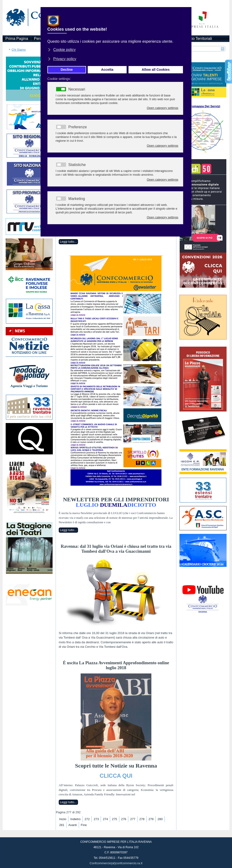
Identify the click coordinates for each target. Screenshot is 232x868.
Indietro (75, 819)
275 (115, 819)
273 (96, 819)
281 (62, 825)
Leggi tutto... (68, 242)
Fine (84, 825)
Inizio (63, 819)
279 (151, 819)
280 (160, 819)
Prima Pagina (17, 39)
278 (142, 819)
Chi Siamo (19, 50)
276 (124, 819)
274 (105, 819)
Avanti (73, 825)
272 (87, 819)
